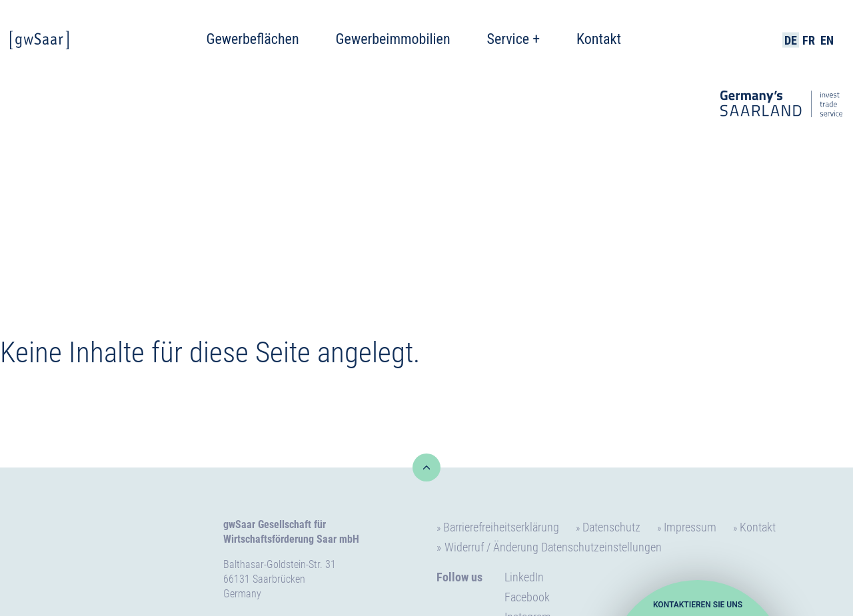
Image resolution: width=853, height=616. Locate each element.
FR (809, 40)
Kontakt (599, 39)
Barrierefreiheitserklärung (501, 527)
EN (827, 40)
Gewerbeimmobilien (393, 39)
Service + (514, 39)
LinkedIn (524, 577)
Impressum (690, 527)
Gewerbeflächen (252, 39)
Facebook (527, 597)
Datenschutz (611, 527)
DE (791, 40)
